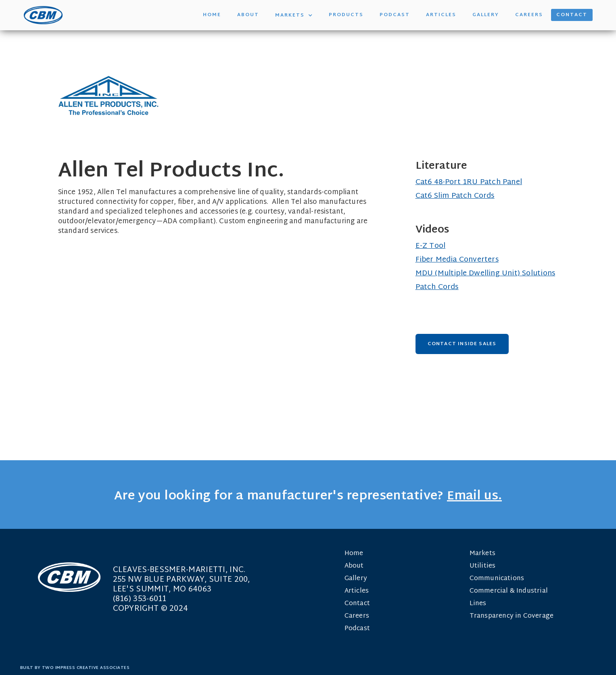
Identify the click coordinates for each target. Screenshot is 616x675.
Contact (572, 15)
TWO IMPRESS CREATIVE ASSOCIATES (86, 668)
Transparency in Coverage (512, 616)
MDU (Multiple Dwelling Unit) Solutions (485, 274)
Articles (441, 15)
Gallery (486, 15)
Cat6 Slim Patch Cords (455, 196)
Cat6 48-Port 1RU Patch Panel (469, 182)
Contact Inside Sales (462, 344)
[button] (294, 15)
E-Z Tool (431, 246)
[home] (43, 15)
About (248, 15)
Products (346, 15)
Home (212, 15)
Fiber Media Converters (457, 260)
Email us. (474, 496)
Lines (478, 604)
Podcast (395, 15)
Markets (482, 554)
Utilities (483, 566)
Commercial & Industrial (509, 591)
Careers (529, 15)
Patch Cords (437, 287)
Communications (497, 579)
